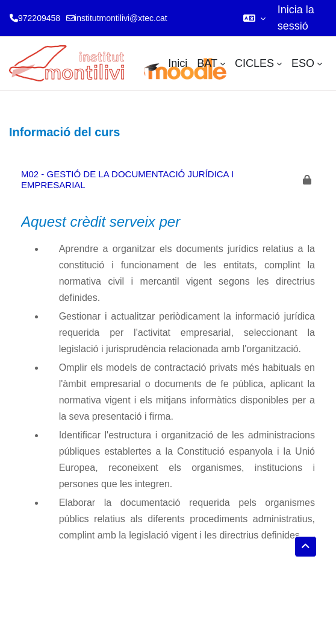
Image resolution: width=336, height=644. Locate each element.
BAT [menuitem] (207, 63)
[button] (254, 18)
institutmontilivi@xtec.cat (121, 18)
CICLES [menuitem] (254, 63)
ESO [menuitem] (303, 63)
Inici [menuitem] (178, 63)
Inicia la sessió (296, 18)
